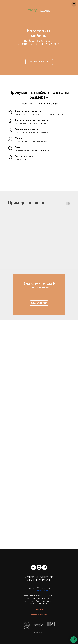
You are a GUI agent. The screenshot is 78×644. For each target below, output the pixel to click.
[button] (39, 62)
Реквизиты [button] (39, 609)
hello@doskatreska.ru (42, 591)
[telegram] (45, 567)
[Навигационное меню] (74, 4)
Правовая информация (39, 614)
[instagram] (39, 567)
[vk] (33, 567)
